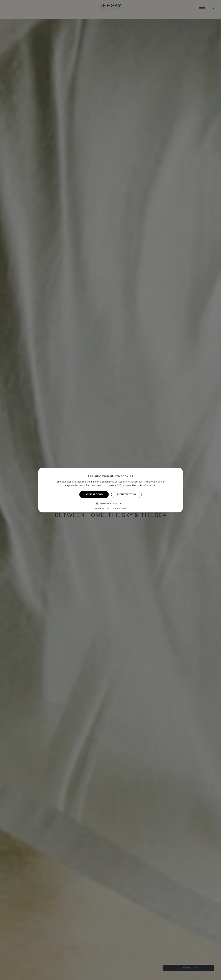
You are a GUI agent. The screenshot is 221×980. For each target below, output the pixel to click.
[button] (111, 503)
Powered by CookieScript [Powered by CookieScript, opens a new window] (111, 509)
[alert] (111, 490)
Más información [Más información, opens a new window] (147, 486)
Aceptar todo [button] (94, 494)
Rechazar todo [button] (126, 494)
